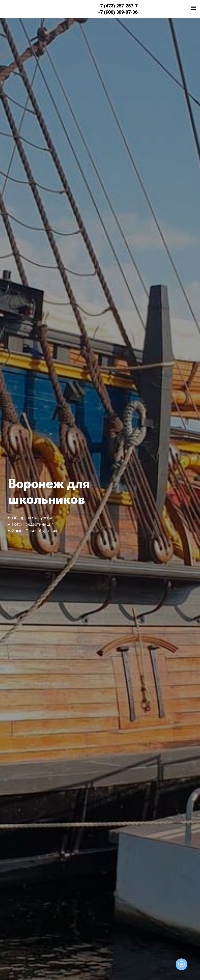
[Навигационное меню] (193, 8)
